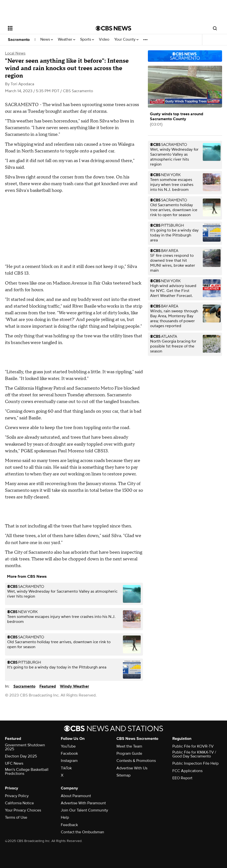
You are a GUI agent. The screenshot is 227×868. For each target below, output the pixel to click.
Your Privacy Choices (23, 810)
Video (104, 40)
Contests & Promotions (136, 761)
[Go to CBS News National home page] (113, 28)
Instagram (69, 761)
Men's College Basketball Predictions (27, 772)
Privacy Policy (17, 796)
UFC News (14, 763)
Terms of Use (16, 817)
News (47, 40)
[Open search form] (215, 28)
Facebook (69, 753)
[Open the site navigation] (43, 28)
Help (65, 817)
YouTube (68, 746)
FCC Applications (187, 771)
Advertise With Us (132, 768)
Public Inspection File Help (195, 763)
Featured (48, 686)
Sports (87, 40)
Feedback (69, 825)
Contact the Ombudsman (82, 832)
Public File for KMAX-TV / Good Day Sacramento (194, 754)
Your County (126, 40)
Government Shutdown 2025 (25, 747)
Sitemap (124, 775)
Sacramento (19, 40)
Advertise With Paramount (83, 803)
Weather (67, 40)
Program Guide (129, 753)
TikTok (66, 768)
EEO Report (182, 778)
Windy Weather (74, 686)
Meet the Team (129, 746)
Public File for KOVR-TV (193, 746)
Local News (15, 53)
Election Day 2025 (21, 756)
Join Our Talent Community (84, 810)
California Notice (19, 803)
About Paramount (76, 796)
